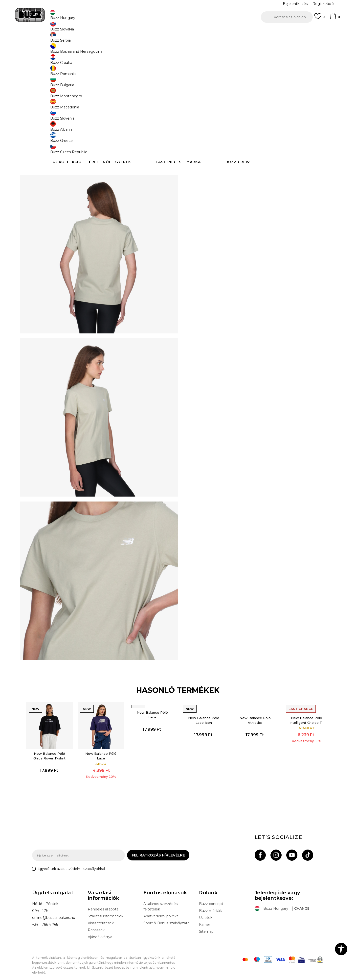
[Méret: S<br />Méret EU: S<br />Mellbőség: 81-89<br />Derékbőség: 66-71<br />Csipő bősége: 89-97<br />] (214, 129)
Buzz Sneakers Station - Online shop (58, 40)
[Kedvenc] (319, 19)
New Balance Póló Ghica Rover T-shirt (60, 745)
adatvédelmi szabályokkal (83, 864)
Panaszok (96, 926)
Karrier (205, 920)
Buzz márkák (210, 906)
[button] (287, 17)
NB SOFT (120, 977)
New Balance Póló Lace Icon (202, 713)
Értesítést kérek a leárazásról (301, 81)
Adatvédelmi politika (161, 912)
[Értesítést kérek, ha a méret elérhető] (232, 129)
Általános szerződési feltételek (161, 902)
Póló (124, 40)
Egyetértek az (71, 865)
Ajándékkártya (100, 933)
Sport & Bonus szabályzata (166, 919)
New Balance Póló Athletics (249, 713)
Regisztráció (323, 4)
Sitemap (206, 927)
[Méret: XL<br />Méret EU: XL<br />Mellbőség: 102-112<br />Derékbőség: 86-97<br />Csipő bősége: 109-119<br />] (269, 129)
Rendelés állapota (103, 905)
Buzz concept (211, 900)
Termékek (95, 40)
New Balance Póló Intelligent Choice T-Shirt (297, 721)
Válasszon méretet (205, 121)
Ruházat (111, 40)
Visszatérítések (101, 919)
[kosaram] (335, 18)
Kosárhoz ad (220, 147)
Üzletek (206, 913)
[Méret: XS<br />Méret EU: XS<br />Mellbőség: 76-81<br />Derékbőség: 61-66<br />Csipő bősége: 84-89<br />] (195, 129)
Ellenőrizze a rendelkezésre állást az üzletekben (252, 182)
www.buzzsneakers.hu (74, 977)
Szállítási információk (106, 912)
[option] (178, 32)
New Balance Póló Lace (107, 745)
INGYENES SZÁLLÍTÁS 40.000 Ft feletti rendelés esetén (176, 32)
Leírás (252, 166)
